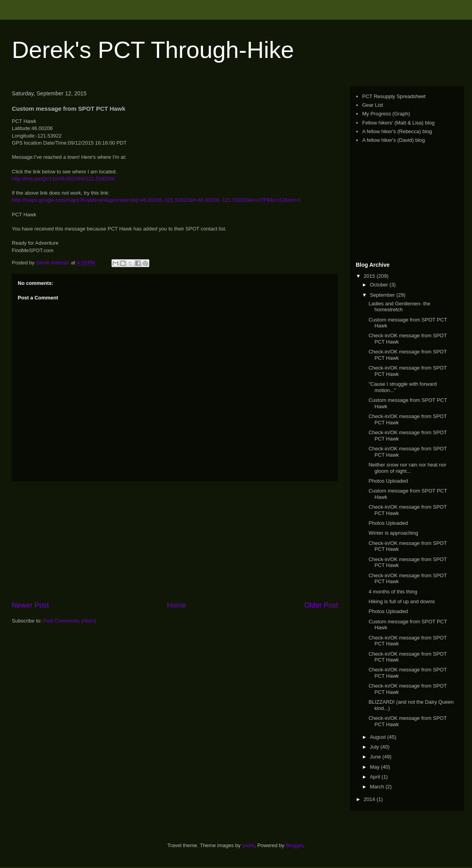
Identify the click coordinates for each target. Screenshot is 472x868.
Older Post (321, 605)
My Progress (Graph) (386, 114)
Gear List (373, 105)
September (383, 295)
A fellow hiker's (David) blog (393, 140)
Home (177, 605)
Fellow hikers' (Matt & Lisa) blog (398, 123)
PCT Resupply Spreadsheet (394, 96)
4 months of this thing (393, 592)
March (378, 787)
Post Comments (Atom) (70, 621)
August (379, 737)
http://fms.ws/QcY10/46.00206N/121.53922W (63, 179)
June (376, 757)
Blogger (294, 845)
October (380, 285)
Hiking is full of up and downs (401, 601)
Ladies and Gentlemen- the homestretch (399, 307)
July (375, 747)
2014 (370, 799)
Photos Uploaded (388, 481)
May (375, 767)
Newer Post (30, 605)
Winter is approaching (393, 533)
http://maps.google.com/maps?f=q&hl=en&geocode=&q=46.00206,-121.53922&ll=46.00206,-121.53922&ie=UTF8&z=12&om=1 (156, 200)
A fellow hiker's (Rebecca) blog (397, 131)
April (376, 777)
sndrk (248, 845)
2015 (370, 276)
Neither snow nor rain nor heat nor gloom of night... (407, 468)
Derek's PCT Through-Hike (153, 50)
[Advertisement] (405, 203)
